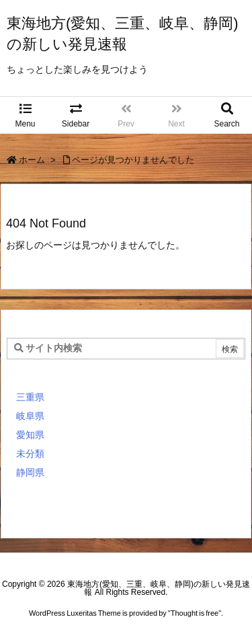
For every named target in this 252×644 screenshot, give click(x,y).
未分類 (30, 454)
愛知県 (30, 435)
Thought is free (195, 613)
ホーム (32, 160)
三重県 (30, 397)
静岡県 (30, 472)
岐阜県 (30, 416)
